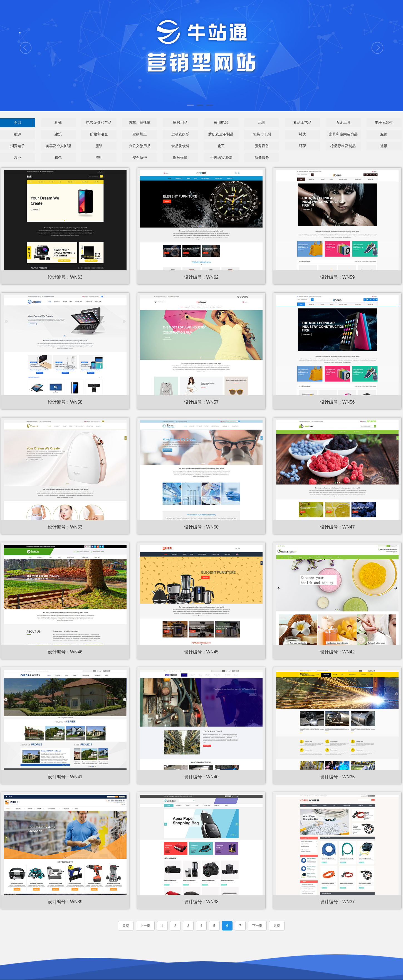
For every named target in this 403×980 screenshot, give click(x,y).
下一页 (257, 926)
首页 (126, 926)
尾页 (277, 926)
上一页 (145, 926)
